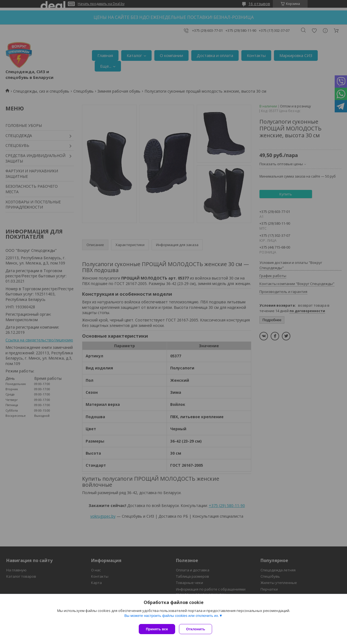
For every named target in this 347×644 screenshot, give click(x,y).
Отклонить (197, 629)
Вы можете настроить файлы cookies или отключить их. (172, 617)
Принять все (157, 629)
